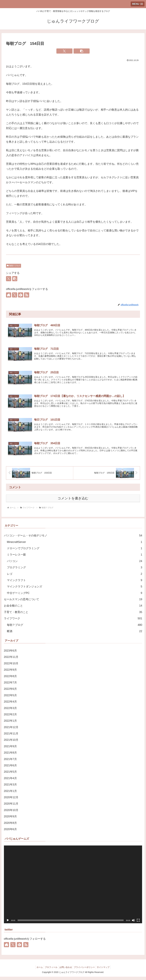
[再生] (8, 924)
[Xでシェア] (64, 51)
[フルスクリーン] (138, 924)
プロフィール (50, 971)
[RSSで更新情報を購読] (27, 295)
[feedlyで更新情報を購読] (21, 295)
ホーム (37, 971)
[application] (73, 888)
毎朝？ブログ (14, 266)
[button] (82, 51)
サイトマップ (106, 971)
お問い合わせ (66, 971)
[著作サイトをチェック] (9, 295)
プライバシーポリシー (86, 971)
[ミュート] (133, 924)
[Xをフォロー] (15, 295)
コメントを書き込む (73, 502)
